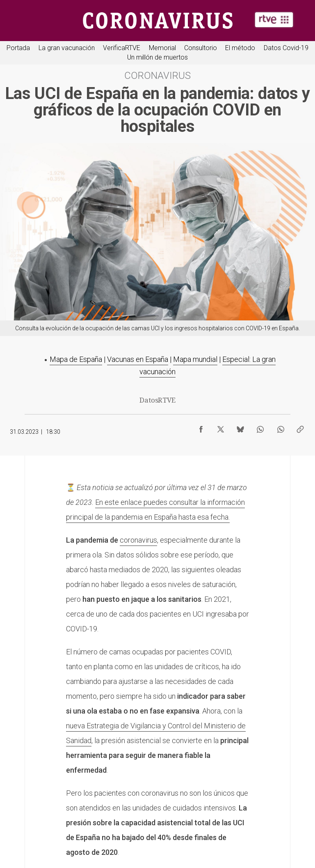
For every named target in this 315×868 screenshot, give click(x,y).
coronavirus (138, 540)
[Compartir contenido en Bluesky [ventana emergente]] (240, 427)
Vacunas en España (138, 359)
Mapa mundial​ (195, 359)
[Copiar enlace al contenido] (300, 427)
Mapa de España (76, 359)
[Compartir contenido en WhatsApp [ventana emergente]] (260, 427)
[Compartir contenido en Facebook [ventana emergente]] (201, 427)
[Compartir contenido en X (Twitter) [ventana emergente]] (221, 427)
